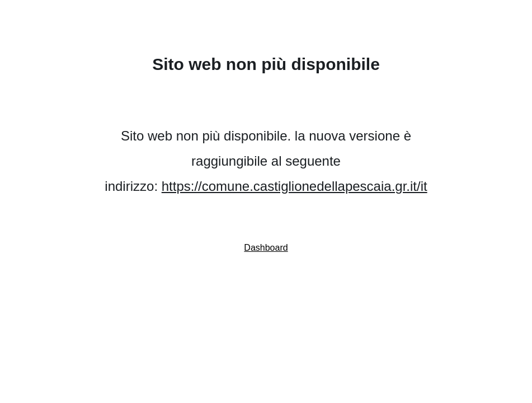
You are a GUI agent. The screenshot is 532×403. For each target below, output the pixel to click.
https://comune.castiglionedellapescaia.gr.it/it (295, 186)
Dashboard (266, 248)
